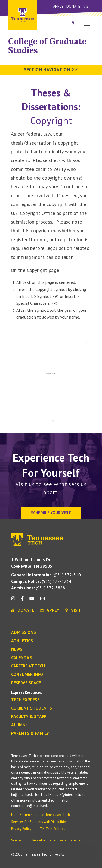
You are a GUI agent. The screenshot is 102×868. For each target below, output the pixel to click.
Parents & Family (30, 733)
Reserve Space (26, 683)
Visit (88, 6)
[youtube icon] (32, 601)
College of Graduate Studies (47, 46)
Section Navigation (51, 69)
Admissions (24, 632)
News (17, 649)
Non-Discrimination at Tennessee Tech (41, 815)
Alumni (19, 725)
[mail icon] (42, 601)
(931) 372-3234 (41, 581)
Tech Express (25, 700)
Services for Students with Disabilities (39, 822)
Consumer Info (27, 675)
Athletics (22, 641)
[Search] (73, 24)
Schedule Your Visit (51, 513)
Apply (58, 6)
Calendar (21, 658)
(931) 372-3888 (38, 588)
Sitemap (17, 840)
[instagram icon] (15, 601)
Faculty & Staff (29, 717)
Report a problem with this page (56, 840)
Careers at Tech (28, 666)
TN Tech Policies (53, 829)
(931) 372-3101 (47, 575)
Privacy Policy (21, 829)
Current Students (32, 708)
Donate (73, 6)
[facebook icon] (22, 601)
